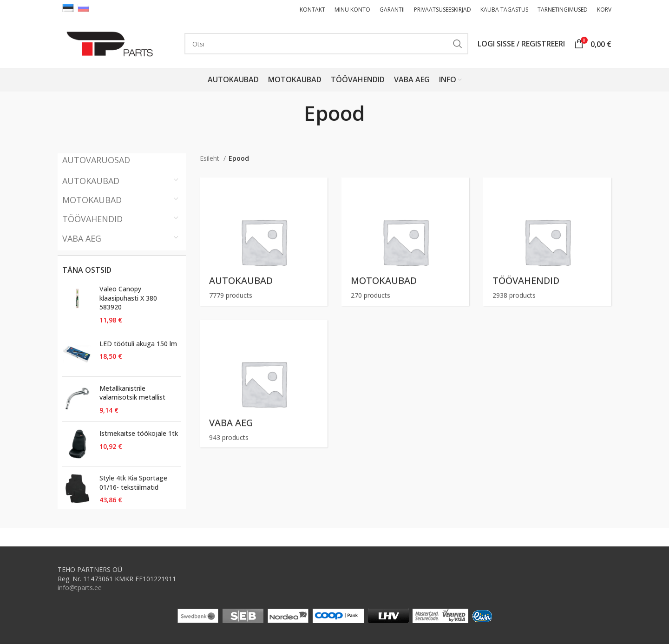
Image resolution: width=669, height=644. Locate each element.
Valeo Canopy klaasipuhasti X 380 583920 (128, 298)
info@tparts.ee (80, 588)
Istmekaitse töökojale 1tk (139, 433)
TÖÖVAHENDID (92, 219)
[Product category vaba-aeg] (264, 384)
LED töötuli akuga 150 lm (138, 344)
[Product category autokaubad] (264, 241)
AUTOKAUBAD (91, 181)
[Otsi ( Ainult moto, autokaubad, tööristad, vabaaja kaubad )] (326, 44)
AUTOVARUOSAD (96, 160)
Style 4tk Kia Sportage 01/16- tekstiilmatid (133, 483)
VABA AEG (82, 238)
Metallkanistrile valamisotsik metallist (132, 393)
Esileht (210, 158)
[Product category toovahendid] (547, 241)
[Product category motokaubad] (405, 241)
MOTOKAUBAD (92, 200)
